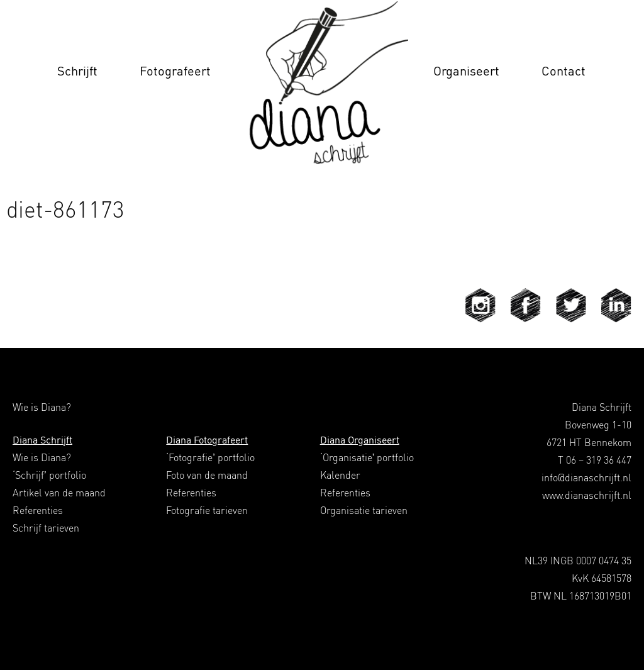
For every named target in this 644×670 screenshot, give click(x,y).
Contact (563, 71)
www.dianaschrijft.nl (587, 495)
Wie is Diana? (42, 457)
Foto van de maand (207, 475)
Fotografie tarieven (207, 510)
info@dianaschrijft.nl (586, 477)
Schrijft (77, 71)
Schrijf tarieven (46, 528)
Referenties (38, 510)
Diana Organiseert (360, 440)
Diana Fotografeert (207, 440)
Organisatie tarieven (364, 510)
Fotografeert (175, 71)
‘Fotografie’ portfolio (210, 457)
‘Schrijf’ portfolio (49, 475)
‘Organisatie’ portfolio (367, 457)
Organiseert (466, 71)
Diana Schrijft (42, 440)
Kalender (340, 475)
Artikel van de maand (59, 493)
